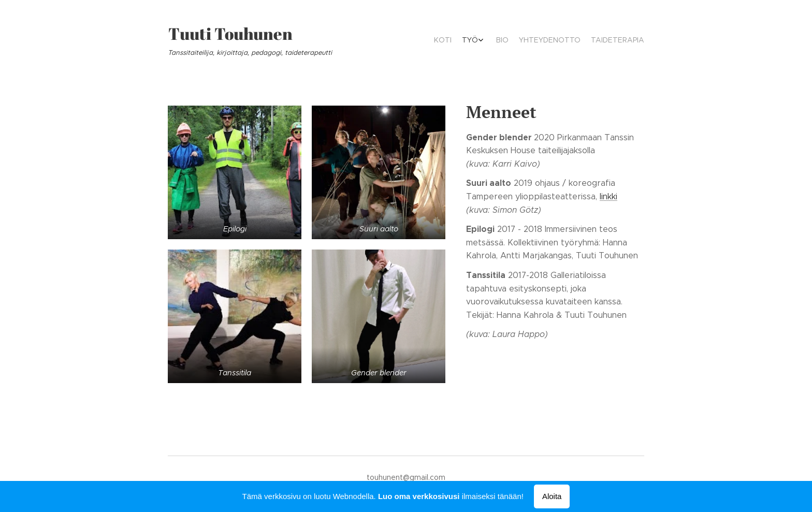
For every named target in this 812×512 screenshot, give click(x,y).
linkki (608, 196)
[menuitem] (596, 41)
